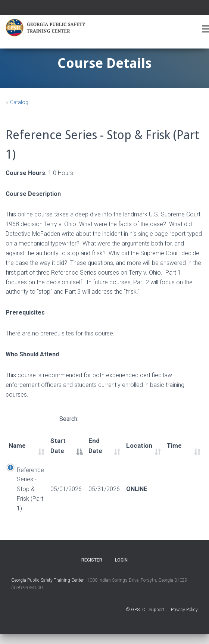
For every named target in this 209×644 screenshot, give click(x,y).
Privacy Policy (184, 610)
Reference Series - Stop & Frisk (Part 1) (30, 489)
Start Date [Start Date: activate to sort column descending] (58, 446)
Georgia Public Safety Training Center (47, 580)
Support (156, 610)
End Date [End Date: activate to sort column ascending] (95, 446)
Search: (104, 418)
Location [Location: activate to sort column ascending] (139, 446)
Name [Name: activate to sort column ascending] (17, 446)
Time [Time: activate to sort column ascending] (174, 446)
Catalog (19, 102)
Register (92, 560)
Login (121, 560)
